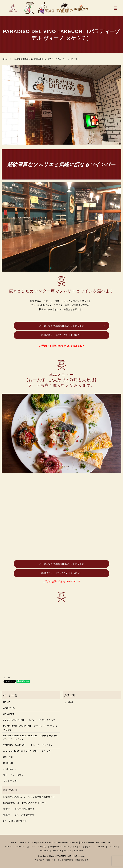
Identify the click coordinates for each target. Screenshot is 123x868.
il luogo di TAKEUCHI (42, 843)
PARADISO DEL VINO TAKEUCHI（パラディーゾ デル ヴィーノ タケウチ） (31, 737)
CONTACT (56, 851)
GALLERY (8, 757)
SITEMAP (79, 851)
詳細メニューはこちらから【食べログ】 (61, 335)
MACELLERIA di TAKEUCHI (66, 843)
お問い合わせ (10, 769)
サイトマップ (10, 781)
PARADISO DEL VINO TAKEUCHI (96, 843)
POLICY (68, 851)
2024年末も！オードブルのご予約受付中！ (25, 803)
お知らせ (69, 702)
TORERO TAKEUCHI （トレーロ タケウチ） (28, 745)
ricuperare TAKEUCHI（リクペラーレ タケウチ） (28, 751)
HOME (4, 59)
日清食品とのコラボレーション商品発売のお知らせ (29, 797)
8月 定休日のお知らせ (15, 821)
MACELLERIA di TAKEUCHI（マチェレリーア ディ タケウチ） (30, 728)
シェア (7, 678)
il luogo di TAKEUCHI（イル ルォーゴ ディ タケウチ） (30, 720)
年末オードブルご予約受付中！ (19, 809)
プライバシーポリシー (14, 775)
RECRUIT (8, 763)
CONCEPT (9, 714)
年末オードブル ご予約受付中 (19, 815)
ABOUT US (9, 708)
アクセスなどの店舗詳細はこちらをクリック (61, 326)
